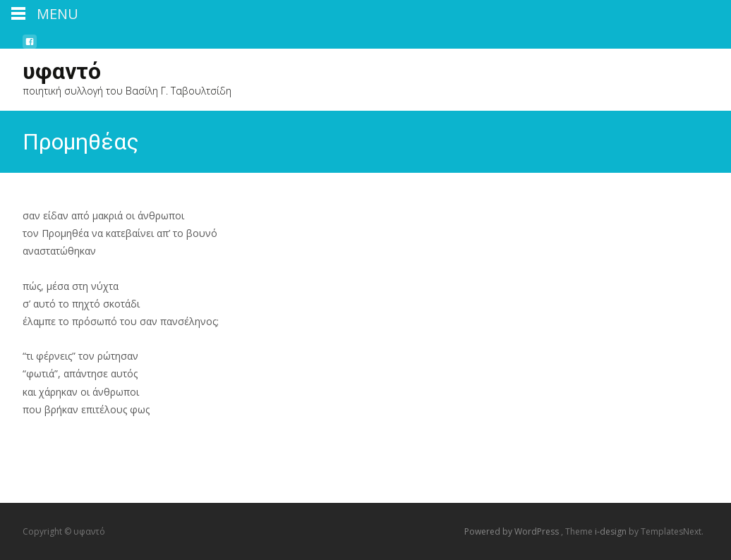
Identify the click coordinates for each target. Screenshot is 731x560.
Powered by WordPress (513, 531)
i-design (612, 531)
